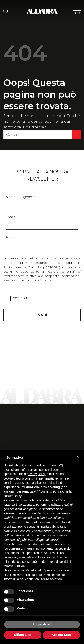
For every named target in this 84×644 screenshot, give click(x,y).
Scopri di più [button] (42, 624)
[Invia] (76, 135)
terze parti (11, 505)
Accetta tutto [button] (61, 635)
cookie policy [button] (12, 496)
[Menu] (77, 10)
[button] (78, 457)
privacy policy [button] (36, 474)
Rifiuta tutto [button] (23, 635)
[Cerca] (6, 11)
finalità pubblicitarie (53, 527)
